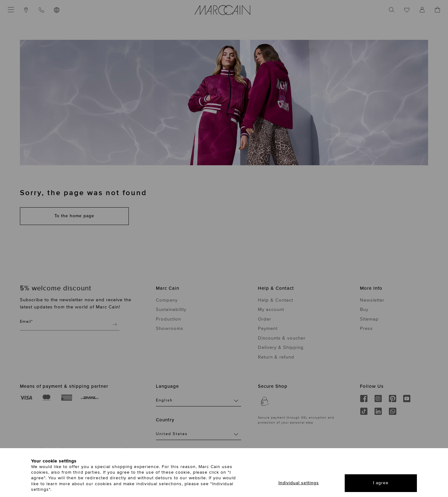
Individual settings (299, 483)
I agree (381, 483)
